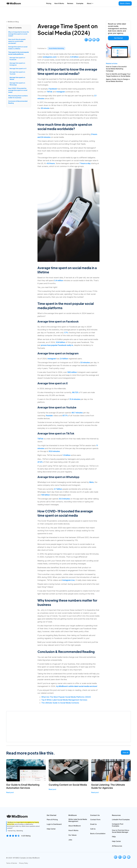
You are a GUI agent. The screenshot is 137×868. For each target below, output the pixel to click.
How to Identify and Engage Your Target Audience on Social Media (118, 75)
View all (125, 752)
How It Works (59, 3)
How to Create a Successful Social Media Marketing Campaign (116, 69)
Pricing (49, 3)
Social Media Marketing (56, 48)
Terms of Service (12, 863)
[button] (90, 3)
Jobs (70, 840)
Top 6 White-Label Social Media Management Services (64, 700)
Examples (80, 3)
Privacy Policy (23, 863)
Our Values (72, 835)
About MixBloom (75, 826)
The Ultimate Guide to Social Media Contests (60, 703)
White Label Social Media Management (78, 820)
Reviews (70, 3)
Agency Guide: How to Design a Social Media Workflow (118, 80)
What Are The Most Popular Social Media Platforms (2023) (66, 697)
